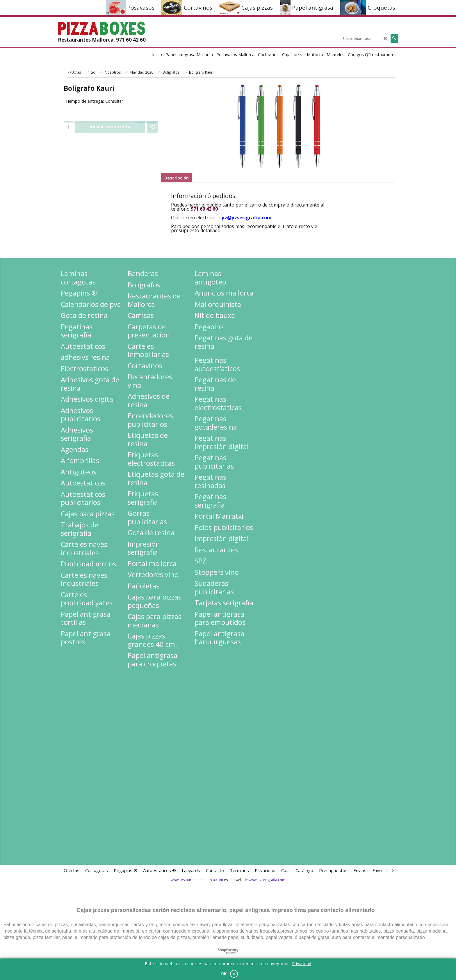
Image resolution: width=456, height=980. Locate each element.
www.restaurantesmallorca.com (197, 880)
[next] (393, 870)
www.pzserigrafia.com (267, 880)
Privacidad (302, 964)
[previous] (387, 870)
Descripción (177, 178)
